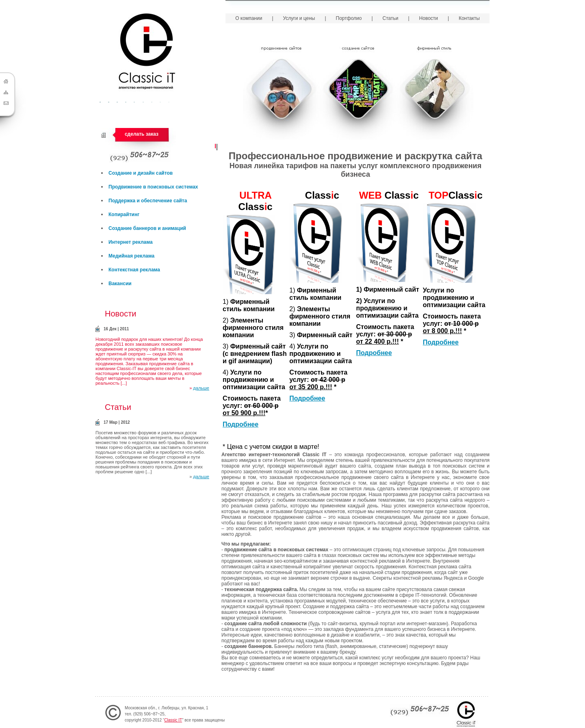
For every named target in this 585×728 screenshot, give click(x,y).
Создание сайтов (358, 91)
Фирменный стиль (435, 91)
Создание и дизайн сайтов (141, 173)
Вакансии (120, 284)
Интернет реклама (131, 242)
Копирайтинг (124, 214)
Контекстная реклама (134, 270)
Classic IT (173, 720)
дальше (201, 388)
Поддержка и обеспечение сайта (148, 201)
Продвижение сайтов (281, 91)
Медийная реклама (131, 256)
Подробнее (240, 424)
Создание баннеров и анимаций (147, 228)
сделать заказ (142, 134)
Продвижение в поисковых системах (153, 187)
